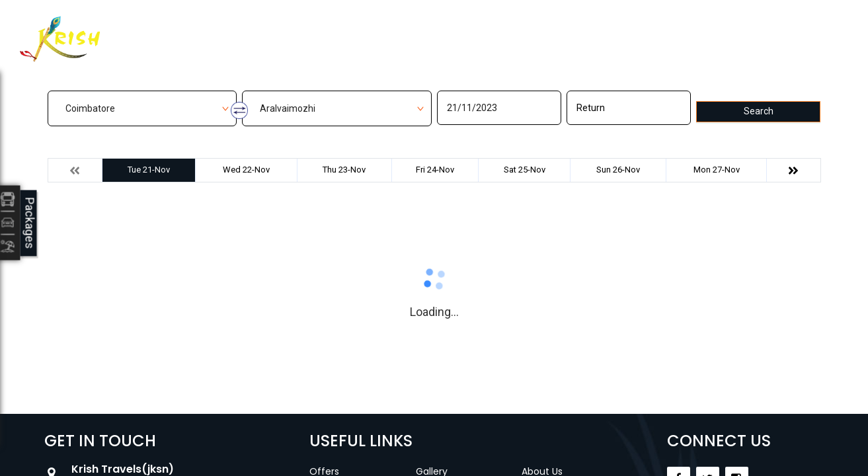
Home (281, 31)
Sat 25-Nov (525, 170)
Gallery (457, 31)
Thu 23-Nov (344, 170)
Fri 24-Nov (435, 170)
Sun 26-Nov (618, 170)
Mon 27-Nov (717, 170)
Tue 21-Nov (149, 170)
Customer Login (650, 31)
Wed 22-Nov (246, 170)
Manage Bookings (368, 31)
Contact (521, 31)
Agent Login (756, 28)
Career (585, 31)
